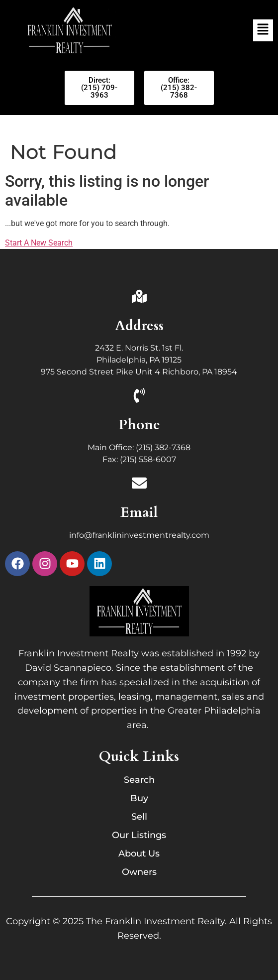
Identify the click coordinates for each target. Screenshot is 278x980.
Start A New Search (39, 243)
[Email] (139, 484)
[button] (263, 30)
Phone (139, 425)
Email (139, 512)
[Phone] (139, 397)
